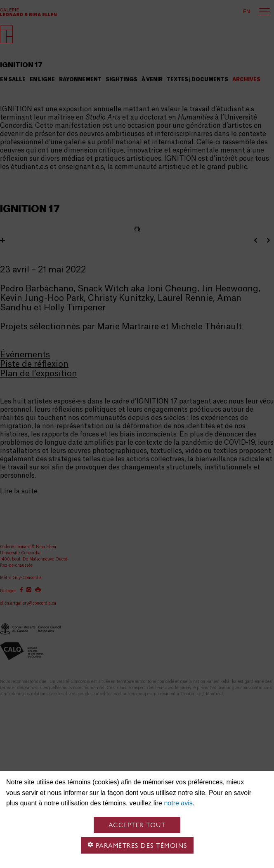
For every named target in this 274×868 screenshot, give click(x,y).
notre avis (178, 803)
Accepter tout (137, 825)
